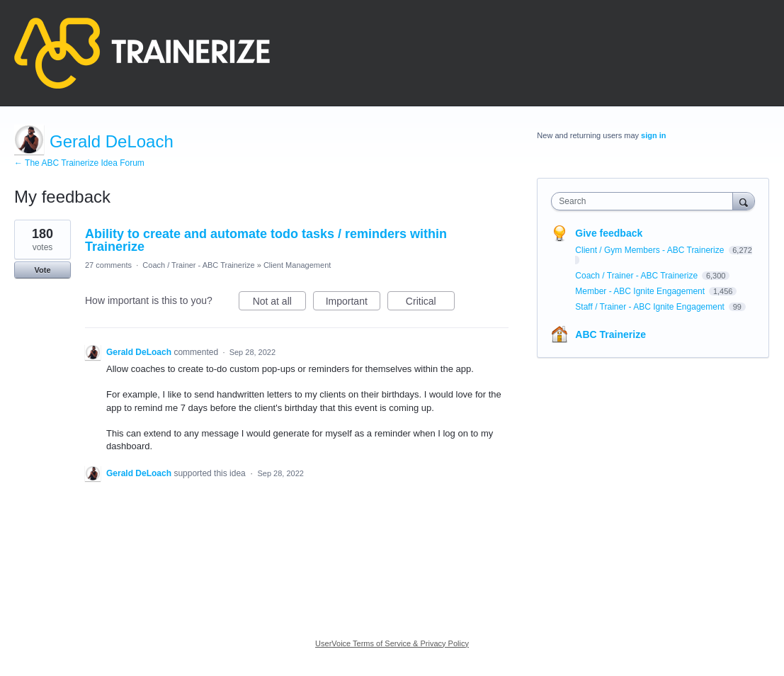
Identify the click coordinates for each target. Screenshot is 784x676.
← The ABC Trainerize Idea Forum (79, 163)
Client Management (297, 265)
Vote (42, 270)
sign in (653, 135)
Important (353, 303)
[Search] (744, 201)
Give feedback (609, 233)
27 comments (108, 265)
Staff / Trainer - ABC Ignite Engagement (651, 307)
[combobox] (645, 201)
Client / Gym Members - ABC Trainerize (651, 250)
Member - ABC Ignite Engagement (641, 291)
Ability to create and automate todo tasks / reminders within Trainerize (266, 240)
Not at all (279, 303)
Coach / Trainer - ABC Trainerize (198, 265)
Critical (430, 303)
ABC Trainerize (610, 334)
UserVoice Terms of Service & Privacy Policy (392, 643)
